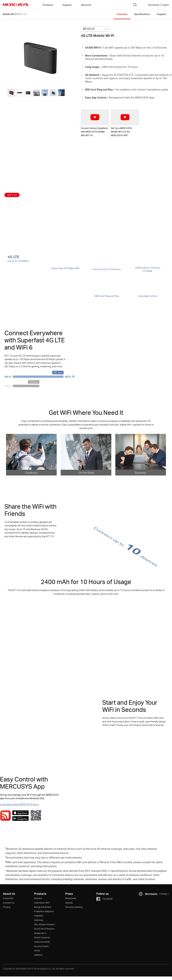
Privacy (7, 907)
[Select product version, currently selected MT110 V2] (95, 29)
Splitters (38, 955)
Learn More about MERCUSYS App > (20, 804)
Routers (38, 898)
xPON (37, 951)
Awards (69, 903)
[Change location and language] (156, 5)
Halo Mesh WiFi (42, 903)
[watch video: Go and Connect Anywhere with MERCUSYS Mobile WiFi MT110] (95, 117)
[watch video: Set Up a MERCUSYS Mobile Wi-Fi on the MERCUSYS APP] (125, 117)
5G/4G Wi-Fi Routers (44, 929)
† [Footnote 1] (6, 848)
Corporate (8, 898)
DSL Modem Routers (45, 924)
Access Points (41, 946)
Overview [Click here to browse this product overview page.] (122, 14)
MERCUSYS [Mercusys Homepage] (16, 5)
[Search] (135, 5)
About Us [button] (86, 5)
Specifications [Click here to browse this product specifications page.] (142, 14)
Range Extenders (43, 907)
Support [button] (67, 5)
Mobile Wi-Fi (10, 14)
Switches (39, 920)
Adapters (39, 916)
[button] (69, 93)
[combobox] (95, 29)
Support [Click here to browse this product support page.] (161, 14)
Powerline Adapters (44, 911)
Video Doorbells (42, 942)
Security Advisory (74, 907)
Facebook (104, 899)
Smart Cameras (42, 937)
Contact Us (9, 903)
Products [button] (48, 5)
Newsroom (71, 898)
